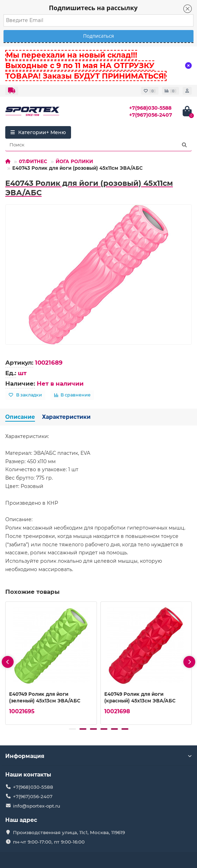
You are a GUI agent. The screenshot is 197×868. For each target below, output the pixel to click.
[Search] (98, 145)
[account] (187, 91)
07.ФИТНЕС (33, 161)
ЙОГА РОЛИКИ (74, 161)
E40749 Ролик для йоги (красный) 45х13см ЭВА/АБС (140, 697)
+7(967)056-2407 (151, 115)
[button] (72, 729)
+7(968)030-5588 (150, 108)
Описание (20, 417)
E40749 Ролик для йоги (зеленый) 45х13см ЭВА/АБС (45, 697)
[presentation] (8, 662)
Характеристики (66, 417)
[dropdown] (12, 91)
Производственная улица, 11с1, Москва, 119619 (69, 832)
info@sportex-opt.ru (37, 806)
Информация (98, 756)
